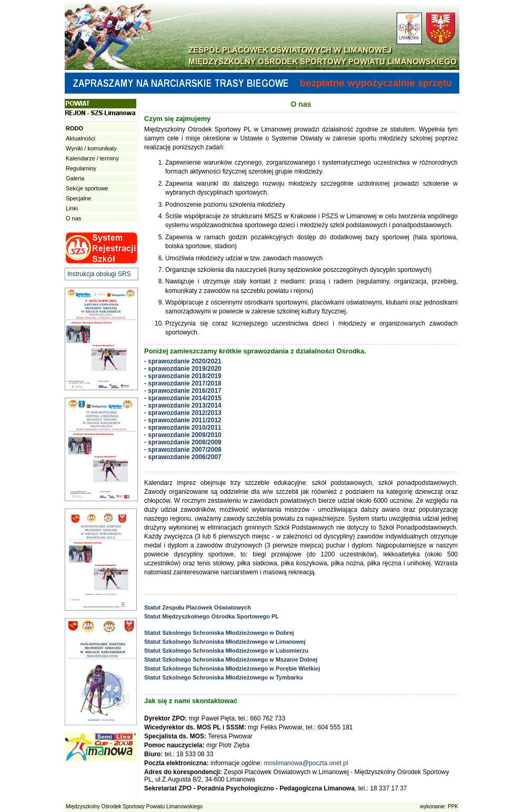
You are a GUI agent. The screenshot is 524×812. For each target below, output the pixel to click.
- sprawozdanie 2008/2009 (183, 442)
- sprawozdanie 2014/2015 (183, 398)
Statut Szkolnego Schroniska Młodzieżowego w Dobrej (219, 633)
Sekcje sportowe (87, 188)
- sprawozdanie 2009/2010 (183, 435)
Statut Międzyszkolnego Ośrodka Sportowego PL (211, 616)
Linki (72, 208)
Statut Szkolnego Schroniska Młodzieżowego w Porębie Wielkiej (232, 668)
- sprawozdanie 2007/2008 (183, 450)
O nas (73, 218)
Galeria (75, 178)
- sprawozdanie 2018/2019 (183, 376)
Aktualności (80, 138)
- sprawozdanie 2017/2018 (183, 383)
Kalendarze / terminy (92, 158)
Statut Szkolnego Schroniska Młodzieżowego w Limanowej (225, 642)
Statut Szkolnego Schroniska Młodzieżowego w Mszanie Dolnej (231, 659)
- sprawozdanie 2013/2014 (183, 405)
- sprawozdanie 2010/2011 (183, 428)
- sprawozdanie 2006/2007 (183, 457)
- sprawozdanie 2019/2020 (183, 369)
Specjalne (78, 198)
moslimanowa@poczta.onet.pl (306, 763)
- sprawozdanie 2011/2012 (183, 420)
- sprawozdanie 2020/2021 (183, 361)
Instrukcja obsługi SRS (99, 274)
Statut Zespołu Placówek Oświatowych (198, 607)
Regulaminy (81, 168)
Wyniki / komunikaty (91, 148)
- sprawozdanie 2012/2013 (183, 413)
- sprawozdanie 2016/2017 (183, 391)
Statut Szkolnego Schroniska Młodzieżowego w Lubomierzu (226, 651)
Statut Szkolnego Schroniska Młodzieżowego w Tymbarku (224, 677)
